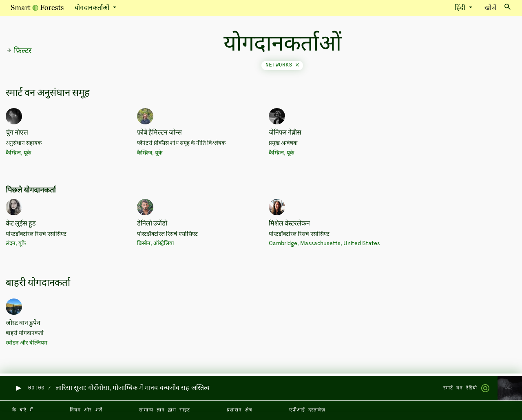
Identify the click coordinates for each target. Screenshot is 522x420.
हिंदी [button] (461, 8)
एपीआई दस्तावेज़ (307, 410)
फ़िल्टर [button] (19, 51)
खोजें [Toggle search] (498, 8)
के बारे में (23, 410)
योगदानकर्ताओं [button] (93, 8)
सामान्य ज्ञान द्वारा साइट (165, 410)
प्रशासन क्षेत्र (240, 410)
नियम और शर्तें (86, 410)
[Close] (297, 65)
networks (282, 65)
